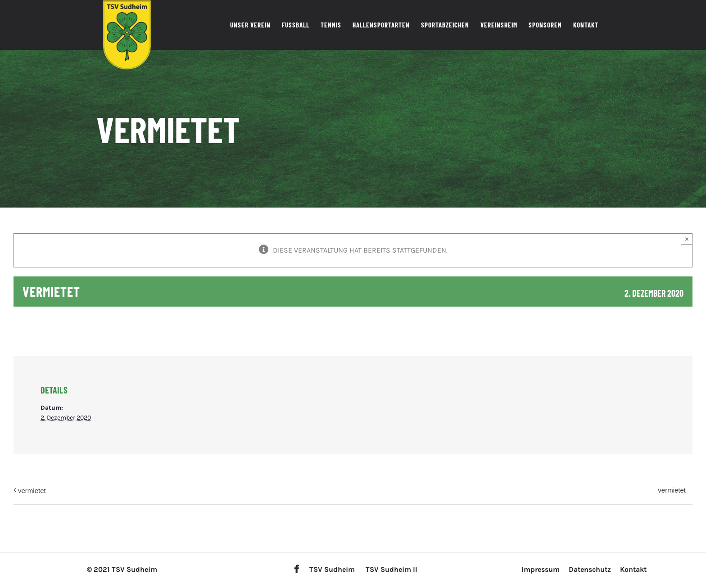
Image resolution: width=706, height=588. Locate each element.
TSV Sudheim (332, 569)
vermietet (32, 491)
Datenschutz (590, 569)
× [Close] (687, 239)
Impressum (541, 569)
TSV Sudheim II (391, 569)
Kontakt (633, 569)
